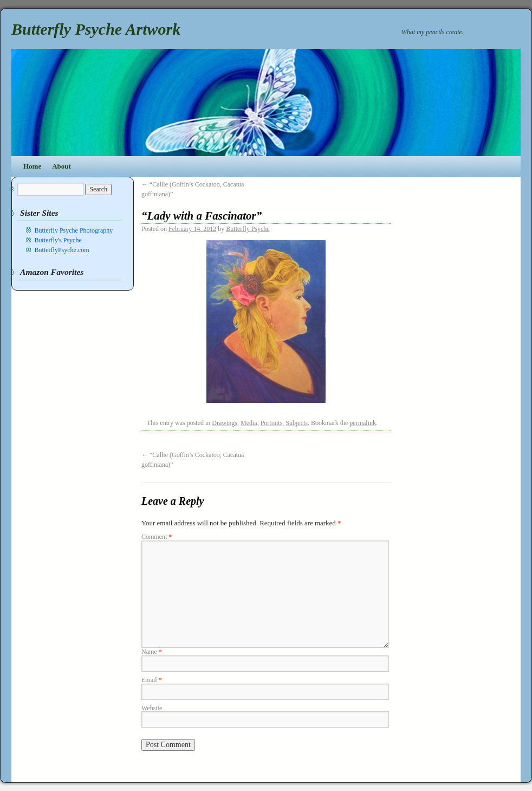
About (61, 166)
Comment (157, 537)
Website (152, 708)
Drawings (225, 423)
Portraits (272, 423)
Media (249, 423)
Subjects (297, 423)
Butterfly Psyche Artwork (96, 29)
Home (32, 166)
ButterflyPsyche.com (62, 250)
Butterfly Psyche (248, 229)
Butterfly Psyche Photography (74, 230)
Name (152, 652)
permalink (363, 423)
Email (152, 680)
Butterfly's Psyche (58, 240)
